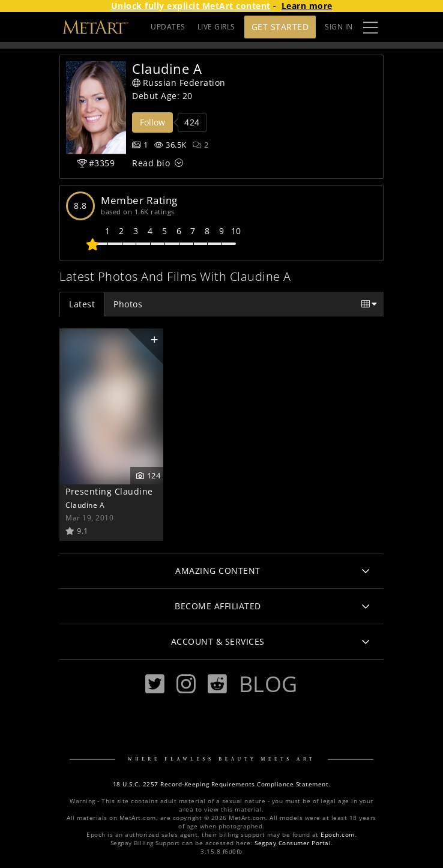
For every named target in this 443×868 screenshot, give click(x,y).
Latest (82, 304)
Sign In (339, 27)
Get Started (280, 27)
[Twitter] (155, 684)
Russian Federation (179, 83)
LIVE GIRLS (216, 27)
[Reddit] (217, 684)
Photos (128, 304)
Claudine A (85, 505)
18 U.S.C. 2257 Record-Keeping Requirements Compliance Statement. (222, 784)
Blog (268, 684)
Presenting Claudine (109, 491)
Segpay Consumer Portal (293, 843)
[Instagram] (186, 684)
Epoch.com (338, 835)
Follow (152, 122)
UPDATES (168, 27)
